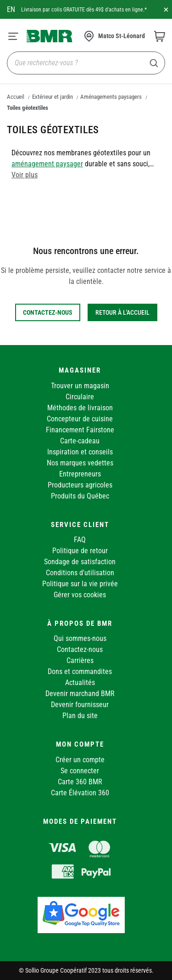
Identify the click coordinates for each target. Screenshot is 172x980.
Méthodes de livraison (80, 408)
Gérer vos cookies (80, 595)
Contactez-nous (80, 649)
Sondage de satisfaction (80, 562)
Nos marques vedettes (80, 463)
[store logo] (50, 36)
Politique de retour (80, 551)
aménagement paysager (47, 164)
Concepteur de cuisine (80, 419)
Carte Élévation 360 (80, 793)
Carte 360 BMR (80, 782)
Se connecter (80, 771)
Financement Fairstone (80, 430)
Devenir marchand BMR (80, 694)
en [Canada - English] (11, 9)
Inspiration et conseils (80, 452)
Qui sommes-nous (80, 638)
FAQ (80, 540)
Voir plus (25, 175)
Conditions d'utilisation (80, 573)
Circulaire (80, 397)
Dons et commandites (80, 671)
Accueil (16, 97)
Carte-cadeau (80, 441)
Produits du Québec (80, 496)
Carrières (80, 660)
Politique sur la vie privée (80, 584)
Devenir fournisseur (80, 705)
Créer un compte (80, 760)
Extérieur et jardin (53, 97)
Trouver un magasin (80, 386)
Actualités (80, 683)
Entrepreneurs (80, 474)
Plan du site (80, 716)
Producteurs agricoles (80, 485)
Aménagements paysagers (111, 97)
